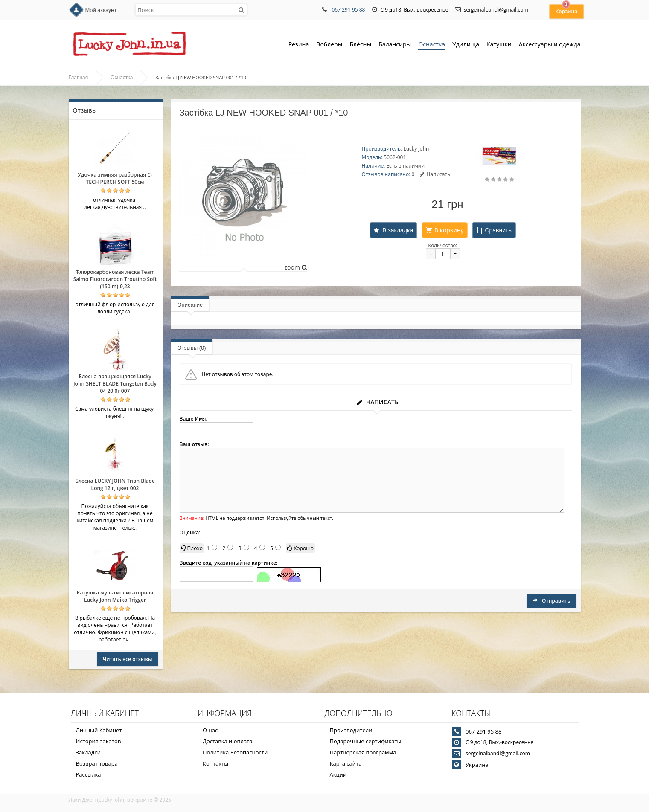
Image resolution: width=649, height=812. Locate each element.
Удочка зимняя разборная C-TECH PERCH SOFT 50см (115, 178)
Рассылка (89, 774)
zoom (295, 267)
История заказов (99, 741)
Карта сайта (346, 763)
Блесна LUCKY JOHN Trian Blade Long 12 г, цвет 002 (115, 484)
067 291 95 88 (348, 10)
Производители (351, 730)
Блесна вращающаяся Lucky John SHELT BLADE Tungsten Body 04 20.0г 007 (115, 384)
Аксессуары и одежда (550, 44)
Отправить (551, 601)
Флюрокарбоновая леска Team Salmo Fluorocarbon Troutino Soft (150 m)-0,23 (115, 279)
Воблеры (329, 45)
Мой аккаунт (101, 10)
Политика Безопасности (235, 752)
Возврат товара (97, 763)
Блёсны (360, 45)
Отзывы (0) (192, 348)
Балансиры (395, 45)
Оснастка (432, 45)
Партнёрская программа (363, 752)
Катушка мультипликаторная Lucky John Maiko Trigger (115, 596)
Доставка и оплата (228, 741)
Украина (477, 765)
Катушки (499, 45)
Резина (299, 45)
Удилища (466, 45)
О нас (210, 730)
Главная (79, 78)
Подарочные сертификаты (366, 741)
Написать (435, 174)
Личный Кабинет (99, 730)
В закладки (398, 230)
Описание (190, 305)
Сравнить (498, 230)
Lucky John (416, 149)
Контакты (215, 763)
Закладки (89, 752)
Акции (338, 774)
